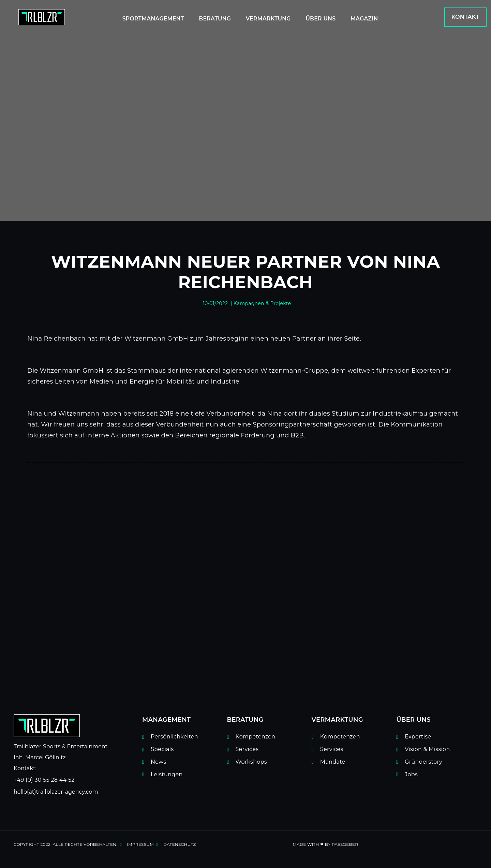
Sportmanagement (146, 17)
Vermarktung (267, 17)
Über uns (322, 17)
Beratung (211, 17)
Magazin (369, 17)
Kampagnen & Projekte (262, 303)
